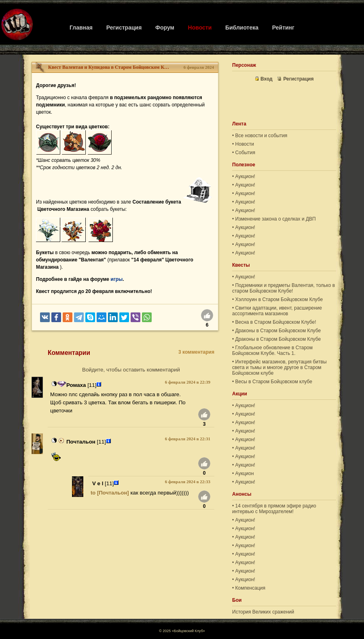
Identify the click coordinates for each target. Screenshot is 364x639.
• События (244, 153)
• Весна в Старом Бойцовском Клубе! (274, 322)
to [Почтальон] (110, 493)
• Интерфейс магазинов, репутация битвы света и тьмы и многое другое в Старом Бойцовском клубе (279, 367)
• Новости (243, 144)
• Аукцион (243, 473)
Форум (165, 28)
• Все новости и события (260, 136)
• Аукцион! (244, 176)
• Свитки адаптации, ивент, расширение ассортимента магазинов (277, 311)
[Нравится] (207, 316)
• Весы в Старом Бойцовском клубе (272, 382)
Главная (81, 28)
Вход (264, 79)
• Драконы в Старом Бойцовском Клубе (276, 331)
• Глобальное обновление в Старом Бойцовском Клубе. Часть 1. (272, 350)
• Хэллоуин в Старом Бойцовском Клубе (277, 299)
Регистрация (124, 28)
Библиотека (242, 28)
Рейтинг (283, 28)
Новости (200, 28)
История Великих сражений (263, 612)
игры (116, 279)
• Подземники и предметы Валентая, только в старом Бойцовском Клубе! (284, 288)
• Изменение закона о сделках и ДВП (274, 219)
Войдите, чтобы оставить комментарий (131, 370)
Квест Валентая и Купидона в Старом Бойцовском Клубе (109, 67)
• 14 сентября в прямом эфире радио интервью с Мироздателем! (274, 509)
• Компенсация (249, 588)
